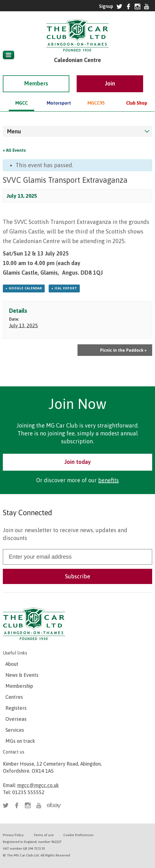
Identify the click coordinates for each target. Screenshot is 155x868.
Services (15, 730)
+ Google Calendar (24, 288)
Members (36, 75)
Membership (19, 686)
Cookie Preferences (78, 835)
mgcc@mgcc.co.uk (38, 785)
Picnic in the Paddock (123, 350)
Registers (16, 708)
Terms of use (44, 835)
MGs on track (20, 741)
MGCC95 (96, 95)
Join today (78, 462)
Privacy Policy (13, 835)
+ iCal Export (64, 288)
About (12, 664)
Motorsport (59, 95)
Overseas (16, 719)
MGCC (21, 95)
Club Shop (137, 95)
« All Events (14, 150)
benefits (108, 480)
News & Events (22, 675)
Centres (14, 697)
